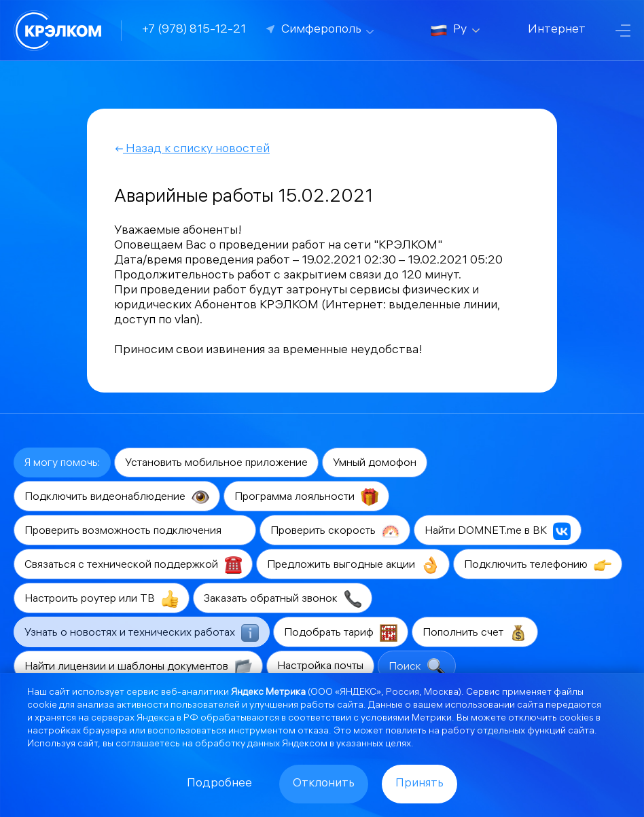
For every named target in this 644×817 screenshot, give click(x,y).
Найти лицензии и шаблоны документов (138, 667)
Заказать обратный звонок (283, 599)
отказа (313, 732)
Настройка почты (320, 667)
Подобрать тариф (341, 633)
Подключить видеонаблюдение (117, 497)
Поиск (417, 667)
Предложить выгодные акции (353, 565)
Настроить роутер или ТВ (102, 599)
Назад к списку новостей (192, 150)
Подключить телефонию (538, 565)
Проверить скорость (335, 531)
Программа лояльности (306, 497)
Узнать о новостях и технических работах (142, 633)
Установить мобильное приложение (216, 464)
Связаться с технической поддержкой (133, 565)
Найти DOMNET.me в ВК (498, 531)
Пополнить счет (475, 633)
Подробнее (219, 784)
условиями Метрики (406, 719)
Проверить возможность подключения (135, 531)
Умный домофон (375, 464)
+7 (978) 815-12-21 (194, 30)
